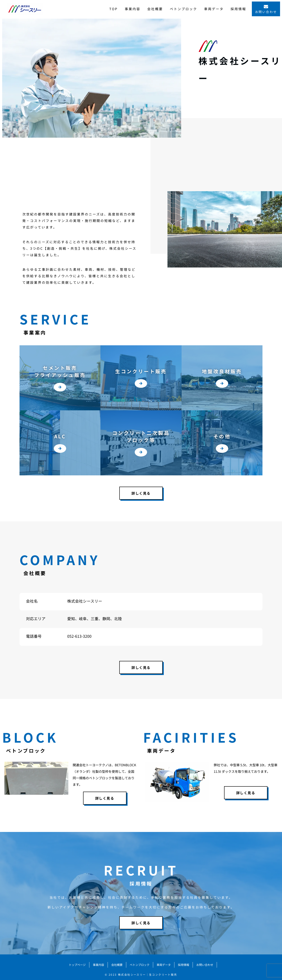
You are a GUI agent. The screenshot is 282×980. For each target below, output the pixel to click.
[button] (60, 388)
